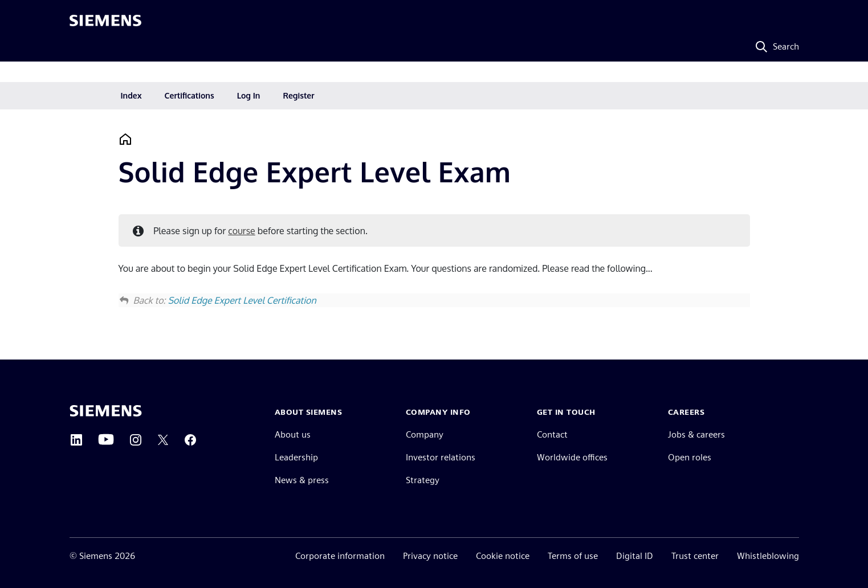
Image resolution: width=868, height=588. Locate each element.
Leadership (296, 457)
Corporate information (340, 556)
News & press (302, 480)
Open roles (690, 457)
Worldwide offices (572, 457)
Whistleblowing (768, 556)
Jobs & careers (696, 434)
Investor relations (441, 457)
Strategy (423, 480)
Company (425, 434)
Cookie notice (503, 556)
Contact (552, 434)
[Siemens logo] (105, 25)
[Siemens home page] (106, 411)
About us (293, 434)
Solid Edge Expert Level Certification (242, 300)
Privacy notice (430, 556)
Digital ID (635, 556)
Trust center (695, 556)
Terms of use (573, 556)
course (241, 231)
